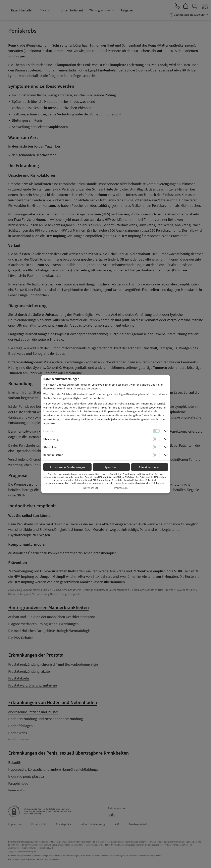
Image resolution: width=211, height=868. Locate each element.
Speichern (111, 467)
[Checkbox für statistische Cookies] (156, 447)
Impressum (121, 488)
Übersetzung (51, 439)
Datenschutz (91, 488)
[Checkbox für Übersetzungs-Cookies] (156, 439)
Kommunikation (53, 455)
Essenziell (49, 431)
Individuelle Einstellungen (67, 467)
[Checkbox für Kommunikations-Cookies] (156, 455)
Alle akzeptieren (150, 467)
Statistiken (50, 447)
